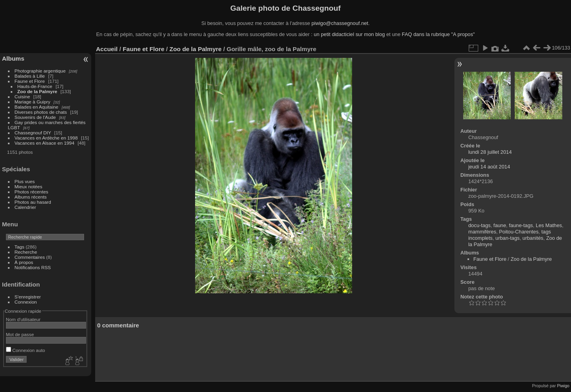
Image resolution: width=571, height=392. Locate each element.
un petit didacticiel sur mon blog (349, 34)
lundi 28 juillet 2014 (490, 152)
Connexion (26, 302)
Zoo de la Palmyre (37, 91)
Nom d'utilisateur (23, 319)
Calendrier (25, 207)
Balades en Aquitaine (37, 107)
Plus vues (25, 181)
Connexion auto (26, 350)
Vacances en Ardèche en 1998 (46, 138)
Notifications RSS (33, 267)
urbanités (533, 238)
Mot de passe (20, 334)
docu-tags (479, 225)
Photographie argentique (40, 71)
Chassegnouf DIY (33, 133)
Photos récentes (32, 192)
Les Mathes (549, 225)
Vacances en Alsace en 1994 (45, 143)
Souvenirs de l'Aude (35, 117)
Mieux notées (29, 186)
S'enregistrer (28, 297)
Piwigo (563, 386)
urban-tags (507, 238)
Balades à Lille (30, 76)
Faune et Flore (30, 81)
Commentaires (30, 257)
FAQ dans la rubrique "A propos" (438, 34)
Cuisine (22, 97)
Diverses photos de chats (41, 112)
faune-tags (521, 225)
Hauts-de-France (35, 86)
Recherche (26, 252)
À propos (24, 262)
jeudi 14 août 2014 (489, 167)
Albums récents (31, 197)
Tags (20, 247)
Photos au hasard (33, 202)
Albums (13, 58)
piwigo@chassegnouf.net (340, 23)
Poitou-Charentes (519, 232)
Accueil (107, 49)
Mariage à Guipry (33, 102)
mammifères (482, 232)
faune (500, 225)
